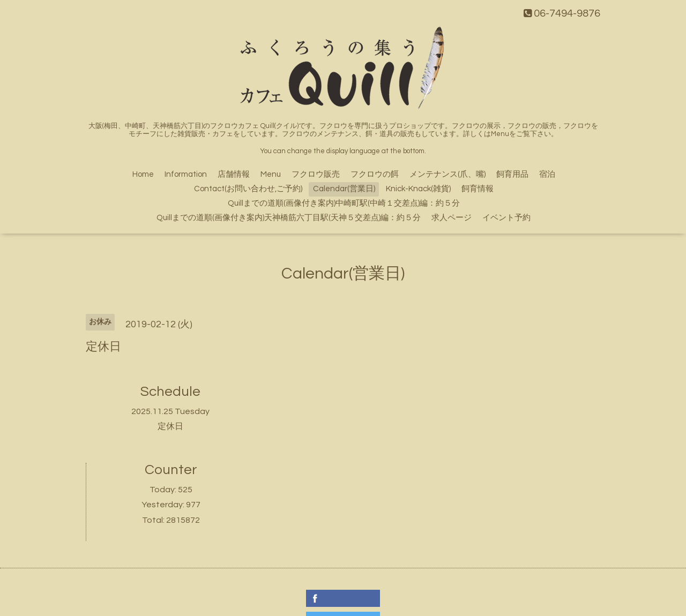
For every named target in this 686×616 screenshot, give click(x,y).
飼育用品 (512, 174)
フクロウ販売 (316, 174)
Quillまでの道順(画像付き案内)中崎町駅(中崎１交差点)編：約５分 (344, 203)
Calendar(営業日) (344, 189)
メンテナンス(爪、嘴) (448, 174)
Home (143, 174)
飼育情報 (478, 189)
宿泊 (547, 174)
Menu (271, 174)
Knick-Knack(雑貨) (418, 189)
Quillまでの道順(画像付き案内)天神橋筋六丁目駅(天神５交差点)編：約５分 (289, 218)
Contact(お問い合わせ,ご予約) (248, 189)
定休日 (170, 426)
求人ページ (452, 218)
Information (186, 174)
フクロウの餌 (375, 174)
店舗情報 (234, 174)
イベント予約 (506, 218)
